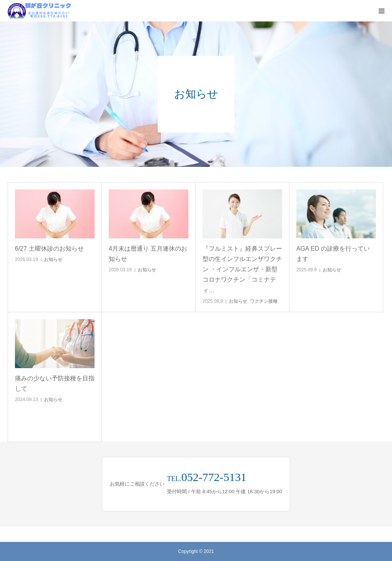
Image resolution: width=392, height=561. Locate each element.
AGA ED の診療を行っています (333, 254)
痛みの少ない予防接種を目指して (55, 383)
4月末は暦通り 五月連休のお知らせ (148, 254)
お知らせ (53, 259)
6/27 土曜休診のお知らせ (49, 249)
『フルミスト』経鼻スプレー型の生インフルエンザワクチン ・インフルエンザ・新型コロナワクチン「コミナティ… (242, 269)
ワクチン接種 (264, 301)
